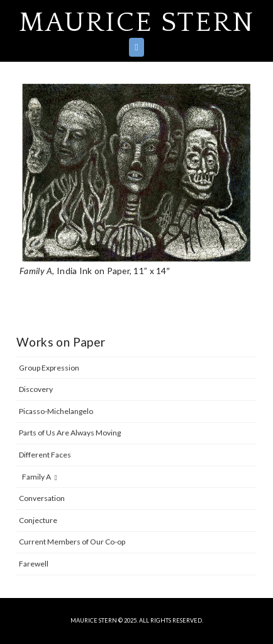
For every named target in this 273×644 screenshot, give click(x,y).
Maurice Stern (137, 23)
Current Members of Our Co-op (72, 542)
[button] (136, 47)
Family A (40, 477)
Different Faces (45, 455)
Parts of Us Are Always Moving (70, 433)
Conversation (42, 498)
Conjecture (38, 520)
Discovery (36, 389)
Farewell (34, 564)
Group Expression (49, 368)
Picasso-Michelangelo (56, 411)
